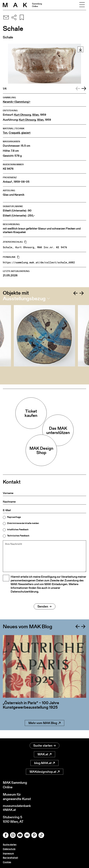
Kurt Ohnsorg (22, 115)
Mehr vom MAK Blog (44, 730)
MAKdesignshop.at (45, 771)
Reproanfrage (14, 517)
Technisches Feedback (18, 536)
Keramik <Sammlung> (17, 102)
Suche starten (44, 745)
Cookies (7, 862)
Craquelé (14, 133)
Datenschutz (9, 849)
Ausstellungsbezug (24, 298)
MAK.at (44, 753)
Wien (35, 115)
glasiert (26, 133)
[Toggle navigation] (82, 5)
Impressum (8, 853)
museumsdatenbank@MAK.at (18, 807)
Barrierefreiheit (10, 858)
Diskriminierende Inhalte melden (23, 523)
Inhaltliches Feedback (18, 530)
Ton (5, 133)
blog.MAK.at (44, 762)
